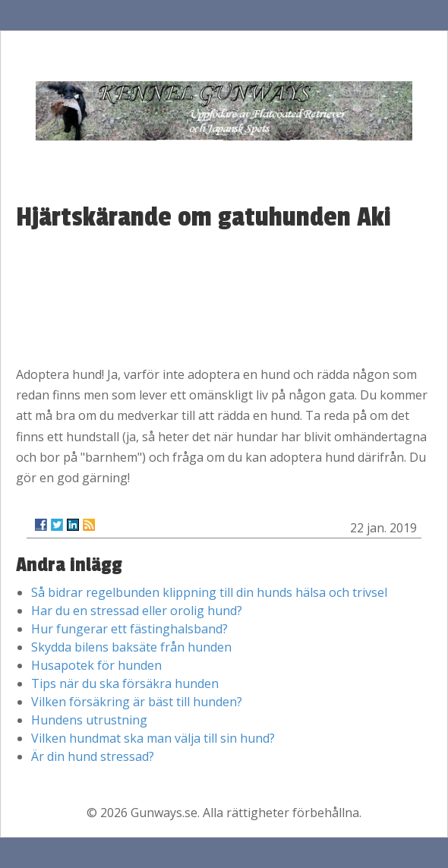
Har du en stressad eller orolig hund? (137, 611)
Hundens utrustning (89, 720)
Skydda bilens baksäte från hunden (131, 647)
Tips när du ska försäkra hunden (125, 683)
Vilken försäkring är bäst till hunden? (137, 702)
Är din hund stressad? (93, 756)
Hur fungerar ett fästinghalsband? (129, 629)
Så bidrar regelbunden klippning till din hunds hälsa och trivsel (209, 592)
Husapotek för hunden (96, 665)
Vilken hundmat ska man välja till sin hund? (153, 738)
